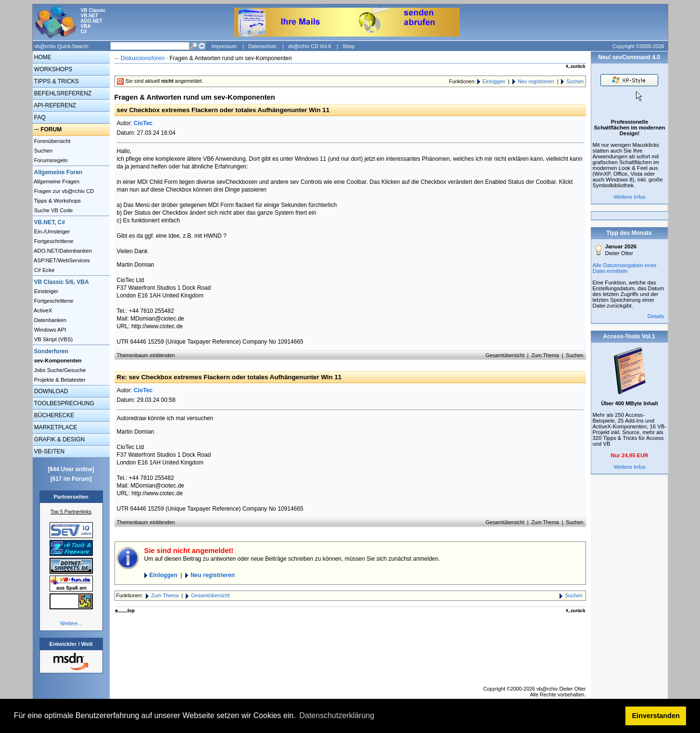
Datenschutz (262, 46)
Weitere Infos (630, 197)
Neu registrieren (536, 81)
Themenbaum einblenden (146, 355)
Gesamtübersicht (505, 355)
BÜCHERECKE (54, 415)
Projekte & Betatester (59, 380)
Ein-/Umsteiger (51, 231)
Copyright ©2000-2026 (638, 46)
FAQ (39, 117)
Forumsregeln (50, 160)
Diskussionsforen (143, 58)
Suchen (43, 151)
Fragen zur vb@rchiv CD (64, 191)
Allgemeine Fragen (56, 181)
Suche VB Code (53, 210)
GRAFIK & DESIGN (59, 439)
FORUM (51, 129)
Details (656, 316)
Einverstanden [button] (656, 716)
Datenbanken (50, 320)
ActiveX (43, 310)
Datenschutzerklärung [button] (337, 715)
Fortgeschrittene (53, 241)
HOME (42, 57)
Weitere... (71, 623)
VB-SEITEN (49, 451)
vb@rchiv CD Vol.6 (310, 46)
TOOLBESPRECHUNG (64, 403)
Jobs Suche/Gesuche (59, 370)
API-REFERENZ (55, 105)
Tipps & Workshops (57, 201)
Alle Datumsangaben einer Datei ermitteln (625, 268)
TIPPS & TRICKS (56, 81)
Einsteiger (46, 291)
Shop (349, 46)
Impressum (224, 46)
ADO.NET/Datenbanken (62, 251)
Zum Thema (545, 355)
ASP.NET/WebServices (61, 260)
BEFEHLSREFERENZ (62, 93)
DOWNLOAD (51, 391)
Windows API (50, 330)
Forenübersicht (52, 141)
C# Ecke (44, 270)
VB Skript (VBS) (53, 339)
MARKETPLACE (55, 427)
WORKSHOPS (53, 69)
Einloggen (494, 81)
